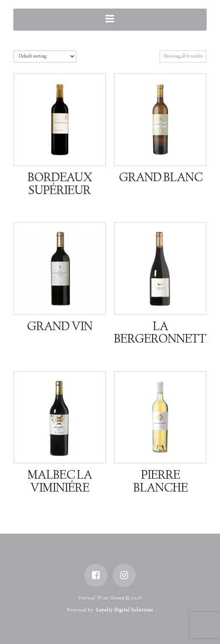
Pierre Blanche (160, 483)
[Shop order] (45, 56)
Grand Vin (60, 328)
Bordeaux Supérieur (60, 185)
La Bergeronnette (163, 334)
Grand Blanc (160, 179)
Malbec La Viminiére (60, 483)
